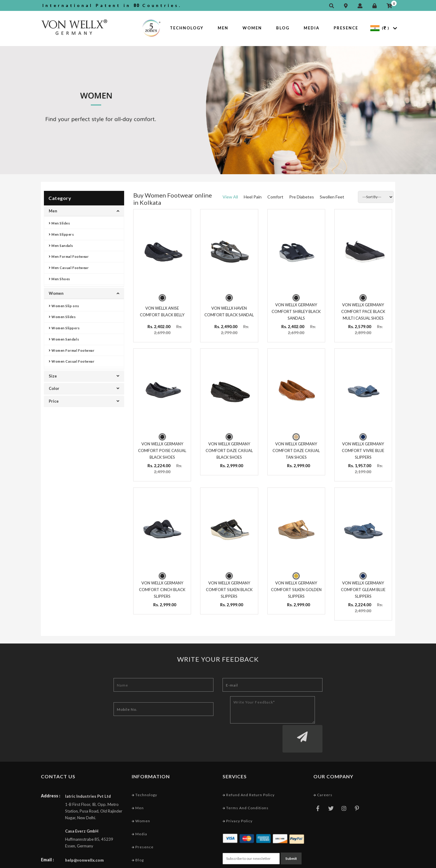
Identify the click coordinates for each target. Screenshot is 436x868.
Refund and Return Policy (249, 767)
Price (84, 401)
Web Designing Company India (366, 861)
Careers (323, 767)
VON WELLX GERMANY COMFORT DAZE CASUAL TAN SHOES (296, 447)
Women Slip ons (64, 306)
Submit (291, 830)
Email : (47, 832)
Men (223, 28)
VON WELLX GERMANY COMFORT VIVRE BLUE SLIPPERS (363, 447)
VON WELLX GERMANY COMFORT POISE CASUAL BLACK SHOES (162, 447)
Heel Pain (253, 197)
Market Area (145, 846)
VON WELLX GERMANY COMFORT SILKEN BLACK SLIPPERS (229, 585)
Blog (283, 28)
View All (230, 197)
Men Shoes (59, 279)
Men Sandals (61, 246)
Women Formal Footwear (72, 350)
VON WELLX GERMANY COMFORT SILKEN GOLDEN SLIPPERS (296, 585)
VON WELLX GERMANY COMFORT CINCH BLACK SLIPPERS (162, 585)
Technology (187, 28)
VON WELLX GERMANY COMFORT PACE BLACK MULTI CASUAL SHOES (363, 310)
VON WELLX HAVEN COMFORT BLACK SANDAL (229, 310)
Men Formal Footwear (69, 256)
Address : (51, 768)
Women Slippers (64, 328)
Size (84, 376)
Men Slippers (61, 234)
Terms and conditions (246, 781)
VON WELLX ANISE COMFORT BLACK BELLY (162, 310)
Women (252, 28)
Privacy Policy (238, 794)
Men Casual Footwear (69, 268)
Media (312, 28)
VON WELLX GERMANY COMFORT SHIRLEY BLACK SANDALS (296, 310)
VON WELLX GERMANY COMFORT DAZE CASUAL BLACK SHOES (229, 447)
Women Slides (62, 317)
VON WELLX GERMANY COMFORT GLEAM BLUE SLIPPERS (363, 585)
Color (84, 388)
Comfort (275, 197)
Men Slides (59, 223)
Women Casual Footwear (72, 361)
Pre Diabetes (302, 197)
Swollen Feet (332, 197)
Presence (346, 28)
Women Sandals (64, 339)
